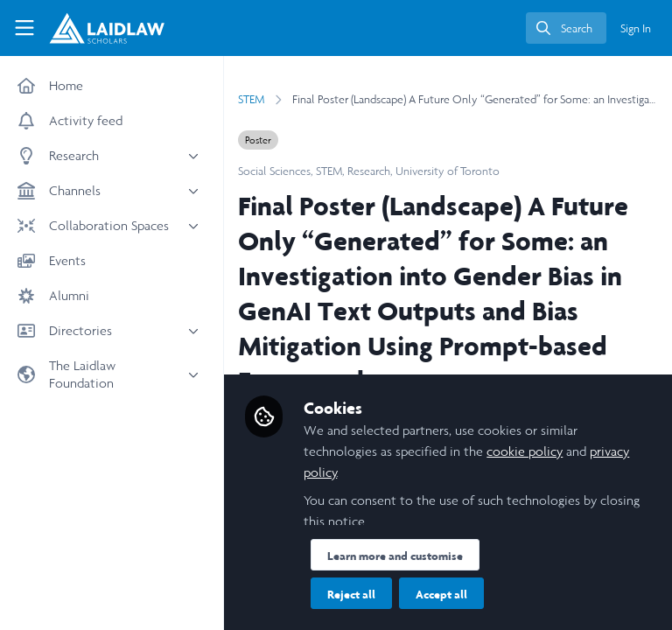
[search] (566, 28)
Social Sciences (274, 171)
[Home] (107, 28)
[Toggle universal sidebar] (24, 28)
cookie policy (525, 451)
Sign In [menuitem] (636, 28)
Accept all (441, 594)
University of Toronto (448, 171)
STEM (251, 99)
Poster (258, 140)
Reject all (351, 594)
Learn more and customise (395, 556)
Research (369, 171)
